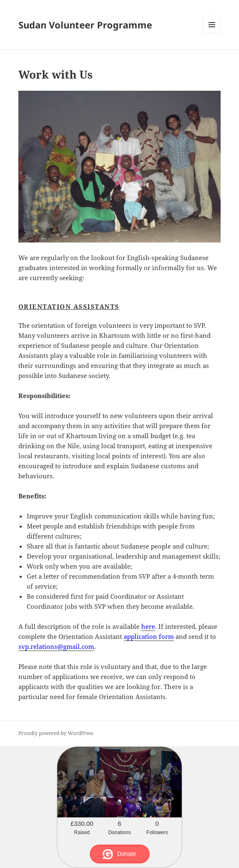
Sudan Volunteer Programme (85, 25)
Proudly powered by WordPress (56, 733)
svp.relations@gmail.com (56, 646)
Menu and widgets (212, 33)
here (148, 626)
